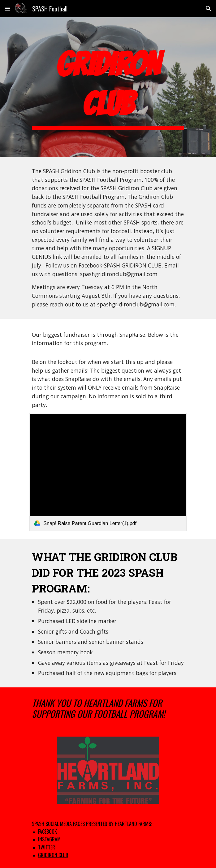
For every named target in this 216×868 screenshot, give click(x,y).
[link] (108, 472)
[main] (108, 87)
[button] (7, 9)
